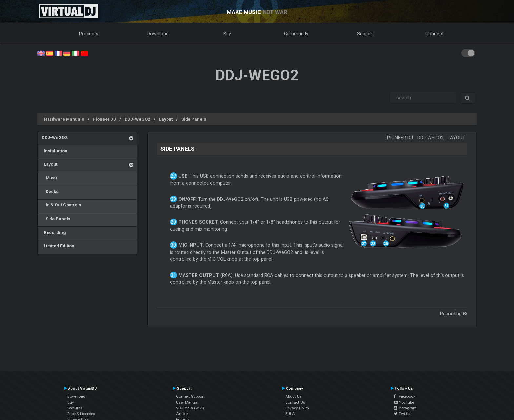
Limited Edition (58, 246)
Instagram (405, 408)
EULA (290, 414)
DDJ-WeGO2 (138, 119)
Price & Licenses (81, 414)
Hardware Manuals (64, 119)
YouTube (404, 402)
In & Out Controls (61, 205)
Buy (227, 34)
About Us (293, 396)
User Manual (187, 402)
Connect (435, 34)
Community (296, 34)
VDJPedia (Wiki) (190, 408)
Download (158, 34)
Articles (183, 414)
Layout (166, 119)
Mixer (50, 178)
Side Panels (194, 119)
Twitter (402, 414)
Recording (54, 232)
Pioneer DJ (104, 119)
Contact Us (295, 402)
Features (75, 408)
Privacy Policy (297, 408)
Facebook (405, 396)
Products (89, 34)
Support (366, 34)
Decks (50, 191)
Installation (54, 151)
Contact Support (190, 396)
